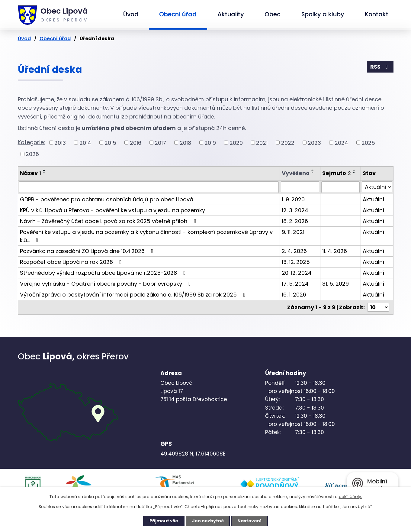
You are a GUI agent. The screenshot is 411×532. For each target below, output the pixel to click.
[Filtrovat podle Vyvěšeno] (300, 187)
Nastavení (250, 521)
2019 (210, 143)
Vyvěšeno (296, 173)
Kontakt (377, 14)
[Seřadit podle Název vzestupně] (44, 170)
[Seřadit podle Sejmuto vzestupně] (354, 170)
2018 (185, 143)
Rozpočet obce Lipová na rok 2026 (72, 262)
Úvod (131, 14)
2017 (160, 143)
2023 (314, 143)
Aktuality (231, 14)
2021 (262, 143)
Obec (273, 14)
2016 (136, 143)
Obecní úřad (178, 14)
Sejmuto (337, 173)
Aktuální (373, 199)
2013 (60, 143)
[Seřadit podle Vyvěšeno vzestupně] (313, 170)
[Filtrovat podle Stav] (377, 187)
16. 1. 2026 (294, 295)
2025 (368, 143)
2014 (85, 143)
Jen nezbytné (208, 521)
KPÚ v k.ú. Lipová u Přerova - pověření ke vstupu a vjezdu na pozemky (112, 210)
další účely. (350, 497)
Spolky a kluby (323, 14)
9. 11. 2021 (293, 232)
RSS (380, 67)
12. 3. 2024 (295, 210)
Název (31, 173)
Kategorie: (31, 142)
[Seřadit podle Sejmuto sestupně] (354, 173)
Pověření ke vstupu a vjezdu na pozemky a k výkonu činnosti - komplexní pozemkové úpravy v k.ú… (146, 236)
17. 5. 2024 (295, 284)
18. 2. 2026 (295, 221)
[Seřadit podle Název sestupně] (44, 173)
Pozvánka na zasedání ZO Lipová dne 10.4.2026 (88, 251)
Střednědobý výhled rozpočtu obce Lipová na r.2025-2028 (104, 273)
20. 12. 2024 (297, 273)
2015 (110, 143)
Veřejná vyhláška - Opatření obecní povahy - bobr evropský (107, 284)
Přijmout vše (164, 521)
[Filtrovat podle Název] (149, 187)
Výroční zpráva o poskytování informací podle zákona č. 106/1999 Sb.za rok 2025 (134, 295)
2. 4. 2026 (294, 251)
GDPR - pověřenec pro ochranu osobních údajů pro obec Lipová (107, 199)
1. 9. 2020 (293, 199)
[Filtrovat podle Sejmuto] (340, 187)
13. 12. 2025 (296, 262)
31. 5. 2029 (336, 284)
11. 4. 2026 (335, 251)
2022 (288, 143)
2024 (341, 143)
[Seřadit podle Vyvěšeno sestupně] (313, 173)
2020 (236, 143)
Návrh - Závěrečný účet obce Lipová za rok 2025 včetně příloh (109, 221)
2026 (32, 154)
